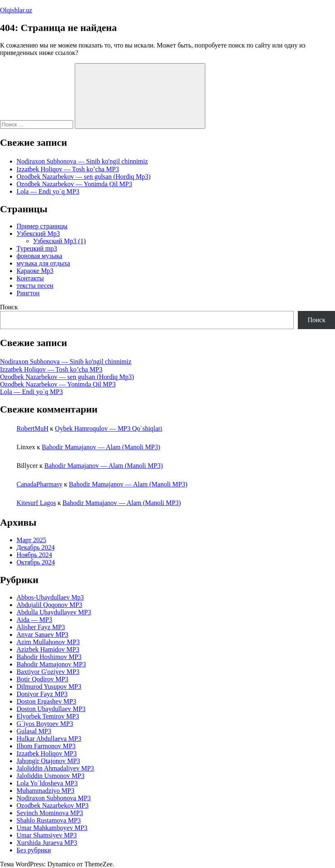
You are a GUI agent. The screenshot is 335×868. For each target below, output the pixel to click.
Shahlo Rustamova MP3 (49, 820)
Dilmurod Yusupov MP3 (49, 687)
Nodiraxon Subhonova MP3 (54, 798)
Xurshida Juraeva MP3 (47, 843)
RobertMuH (32, 428)
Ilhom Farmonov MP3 (46, 746)
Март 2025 (31, 540)
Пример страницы (42, 226)
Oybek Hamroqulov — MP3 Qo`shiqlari (109, 428)
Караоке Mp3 (35, 271)
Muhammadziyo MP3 (45, 791)
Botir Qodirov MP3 (42, 679)
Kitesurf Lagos (36, 503)
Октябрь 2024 (36, 562)
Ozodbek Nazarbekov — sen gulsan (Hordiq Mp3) (83, 177)
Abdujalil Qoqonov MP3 (49, 605)
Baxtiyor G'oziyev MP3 (48, 672)
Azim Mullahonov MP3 (48, 642)
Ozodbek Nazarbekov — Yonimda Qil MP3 (74, 184)
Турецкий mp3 (37, 248)
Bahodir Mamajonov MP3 (51, 664)
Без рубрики (34, 850)
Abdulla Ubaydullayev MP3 (54, 612)
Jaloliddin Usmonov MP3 (50, 776)
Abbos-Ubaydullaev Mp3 (50, 597)
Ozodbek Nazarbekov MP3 (52, 805)
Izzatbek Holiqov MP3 (47, 753)
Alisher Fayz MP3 (41, 627)
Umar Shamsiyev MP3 (47, 835)
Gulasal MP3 (34, 731)
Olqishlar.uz (16, 10)
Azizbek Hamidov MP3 (48, 649)
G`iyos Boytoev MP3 (45, 724)
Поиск (9, 307)
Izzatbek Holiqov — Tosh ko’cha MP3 (68, 169)
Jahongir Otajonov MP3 (48, 761)
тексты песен (35, 286)
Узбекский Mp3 (38, 234)
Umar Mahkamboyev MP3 (52, 828)
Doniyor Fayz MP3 (42, 694)
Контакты (30, 278)
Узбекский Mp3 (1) (59, 241)
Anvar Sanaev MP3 (42, 634)
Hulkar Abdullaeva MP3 (49, 739)
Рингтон (28, 293)
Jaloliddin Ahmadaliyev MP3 (55, 768)
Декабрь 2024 (36, 547)
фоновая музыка (39, 256)
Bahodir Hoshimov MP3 (49, 657)
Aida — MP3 (34, 620)
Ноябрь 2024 (34, 555)
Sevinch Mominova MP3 (50, 813)
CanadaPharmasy (39, 484)
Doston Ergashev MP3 (46, 701)
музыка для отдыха (43, 263)
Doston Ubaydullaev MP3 (51, 709)
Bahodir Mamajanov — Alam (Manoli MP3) (101, 447)
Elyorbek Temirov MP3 (48, 716)
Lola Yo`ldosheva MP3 (47, 783)
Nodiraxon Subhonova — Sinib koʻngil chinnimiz (82, 161)
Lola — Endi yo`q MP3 (48, 191)
